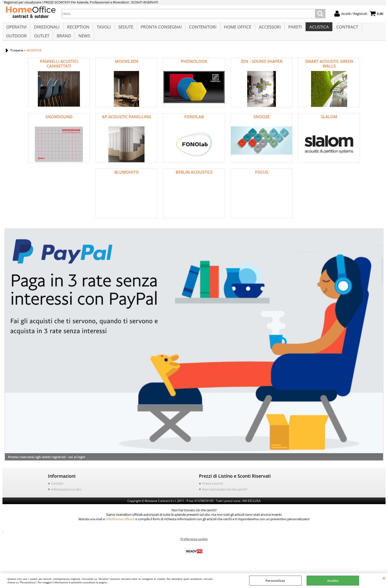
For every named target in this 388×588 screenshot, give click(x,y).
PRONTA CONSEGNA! (160, 29)
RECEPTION (77, 29)
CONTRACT (344, 29)
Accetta (333, 581)
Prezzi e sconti (213, 491)
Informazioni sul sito (66, 496)
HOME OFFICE (236, 29)
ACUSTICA (316, 29)
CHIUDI (384, 578)
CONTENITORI (201, 29)
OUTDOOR (16, 41)
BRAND (63, 41)
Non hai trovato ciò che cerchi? (225, 496)
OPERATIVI (16, 29)
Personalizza (275, 581)
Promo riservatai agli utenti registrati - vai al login (47, 464)
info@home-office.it (120, 526)
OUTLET (41, 41)
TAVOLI (103, 29)
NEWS (83, 41)
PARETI (292, 29)
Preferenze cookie (194, 546)
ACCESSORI (267, 29)
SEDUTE (124, 29)
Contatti (57, 491)
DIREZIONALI (46, 29)
